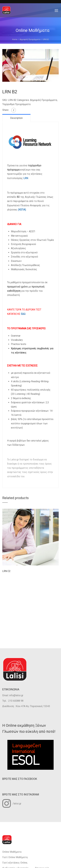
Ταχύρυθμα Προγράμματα (16, 104)
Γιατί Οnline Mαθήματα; (15, 857)
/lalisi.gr (12, 803)
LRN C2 (6, 571)
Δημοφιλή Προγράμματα (30, 39)
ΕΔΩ (23, 314)
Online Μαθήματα (12, 852)
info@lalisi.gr (16, 695)
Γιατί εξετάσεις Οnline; (15, 863)
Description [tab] (16, 118)
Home (15, 39)
